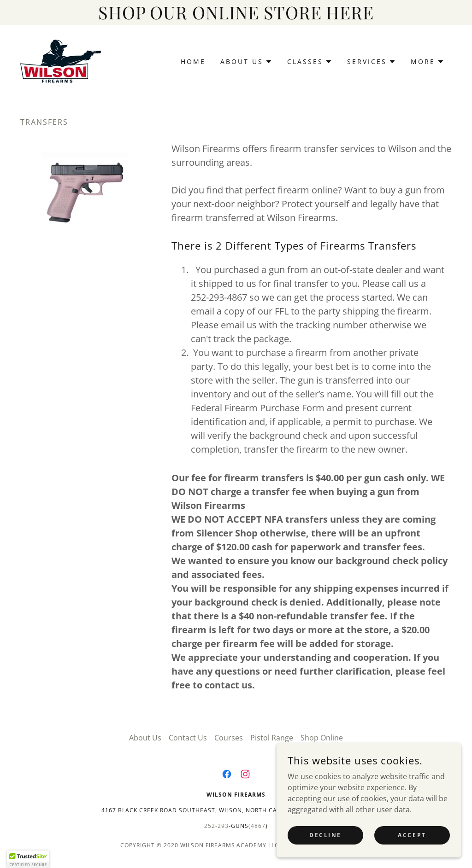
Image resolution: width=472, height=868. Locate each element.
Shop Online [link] (322, 738)
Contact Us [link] (188, 738)
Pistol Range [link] (272, 738)
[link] (61, 61)
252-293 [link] (216, 826)
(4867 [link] (257, 826)
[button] (246, 62)
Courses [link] (229, 738)
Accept (412, 854)
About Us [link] (145, 738)
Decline (325, 854)
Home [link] (193, 61)
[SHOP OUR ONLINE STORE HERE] (236, 12)
